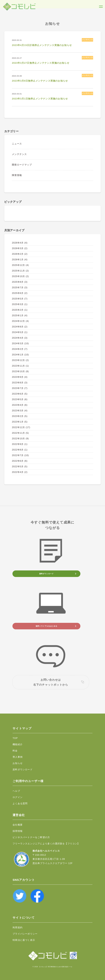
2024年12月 (20, 321)
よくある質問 (20, 804)
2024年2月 (20, 349)
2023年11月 (20, 366)
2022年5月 (20, 467)
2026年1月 (20, 260)
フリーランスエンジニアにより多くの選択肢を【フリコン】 (46, 844)
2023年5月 (20, 399)
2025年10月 (20, 276)
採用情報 (18, 831)
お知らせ (18, 763)
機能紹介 (18, 744)
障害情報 (17, 175)
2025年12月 (20, 265)
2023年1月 (20, 422)
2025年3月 (20, 304)
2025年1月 (20, 316)
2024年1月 (20, 355)
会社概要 (18, 825)
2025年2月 (20, 310)
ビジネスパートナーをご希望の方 (31, 837)
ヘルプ (16, 791)
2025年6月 (20, 293)
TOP (15, 738)
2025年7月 (20, 288)
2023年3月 (20, 411)
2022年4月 (20, 472)
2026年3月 (20, 248)
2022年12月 (21, 427)
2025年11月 (20, 271)
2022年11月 (20, 433)
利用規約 (18, 928)
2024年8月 (20, 327)
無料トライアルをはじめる (46, 626)
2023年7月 (20, 388)
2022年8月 (20, 450)
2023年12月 (20, 360)
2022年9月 (20, 444)
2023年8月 (20, 383)
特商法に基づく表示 (24, 940)
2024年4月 (20, 338)
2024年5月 (20, 332)
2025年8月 (20, 282)
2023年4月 (20, 405)
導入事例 (18, 757)
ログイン (18, 797)
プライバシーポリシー (25, 934)
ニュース (17, 144)
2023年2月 (20, 416)
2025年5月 (20, 299)
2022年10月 (20, 439)
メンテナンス (19, 154)
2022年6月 (20, 461)
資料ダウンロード (46, 574)
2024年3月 (20, 343)
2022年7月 (20, 455)
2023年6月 (20, 394)
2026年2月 (20, 254)
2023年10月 (20, 371)
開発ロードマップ (22, 165)
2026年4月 (20, 243)
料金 (15, 751)
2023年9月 (20, 377)
